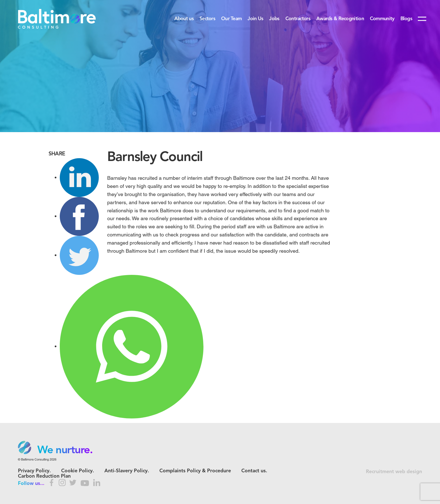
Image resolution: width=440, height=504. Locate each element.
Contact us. (254, 471)
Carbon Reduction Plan (44, 476)
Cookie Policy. (78, 471)
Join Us (255, 19)
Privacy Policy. (34, 471)
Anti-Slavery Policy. (127, 471)
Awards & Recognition (340, 19)
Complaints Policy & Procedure (195, 471)
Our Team (231, 19)
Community (382, 19)
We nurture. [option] (65, 450)
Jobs (274, 19)
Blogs (406, 19)
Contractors (298, 19)
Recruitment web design (394, 472)
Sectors (207, 19)
